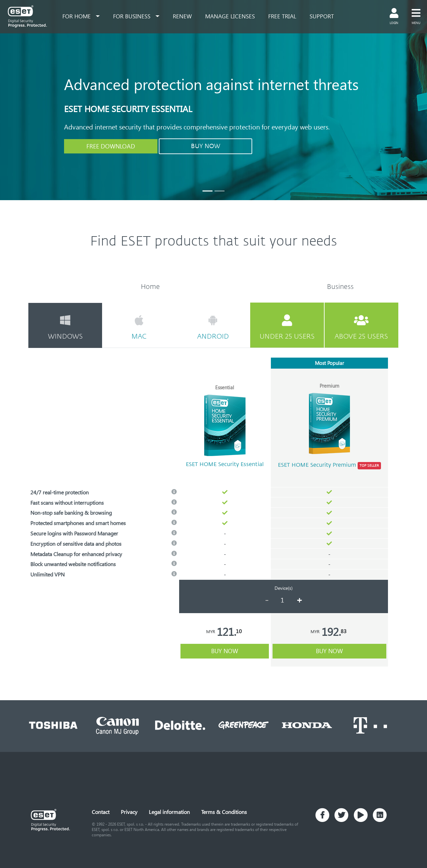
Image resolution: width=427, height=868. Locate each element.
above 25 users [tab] (361, 327)
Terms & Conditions (224, 812)
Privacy (129, 812)
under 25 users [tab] (287, 327)
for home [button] (77, 16)
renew (182, 16)
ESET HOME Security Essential (225, 464)
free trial (282, 16)
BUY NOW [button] (205, 146)
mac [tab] (139, 327)
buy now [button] (225, 651)
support (322, 16)
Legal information (169, 812)
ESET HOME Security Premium (329, 466)
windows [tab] (65, 327)
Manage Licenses (230, 16)
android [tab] (213, 327)
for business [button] (133, 16)
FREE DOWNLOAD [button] (111, 146)
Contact (101, 812)
